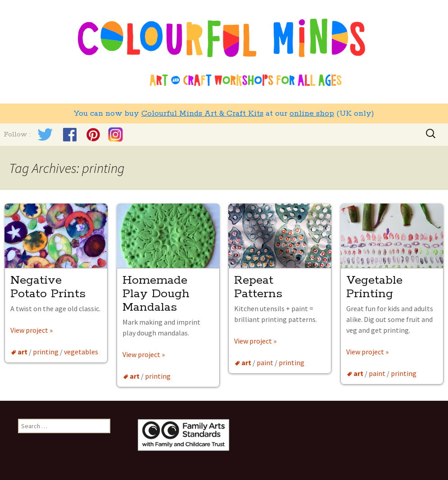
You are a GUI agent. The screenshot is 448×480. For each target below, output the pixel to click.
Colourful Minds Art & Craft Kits (202, 113)
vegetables (81, 352)
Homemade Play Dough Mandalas (156, 294)
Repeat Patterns (258, 287)
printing (46, 352)
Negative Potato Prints (50, 287)
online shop (312, 113)
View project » (32, 330)
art (23, 352)
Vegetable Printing (374, 287)
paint (265, 362)
